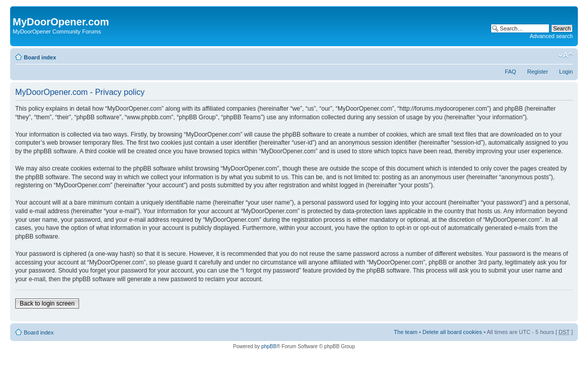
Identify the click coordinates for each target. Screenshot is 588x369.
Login (566, 72)
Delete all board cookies (452, 332)
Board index (40, 57)
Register (538, 72)
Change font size (565, 55)
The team (406, 332)
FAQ (510, 72)
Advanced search (551, 36)
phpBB (269, 346)
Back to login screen (47, 304)
